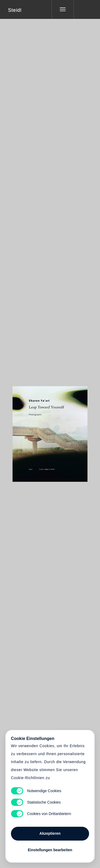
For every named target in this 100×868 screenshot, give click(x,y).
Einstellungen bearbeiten (50, 850)
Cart (50, 431)
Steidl (15, 10)
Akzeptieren (50, 833)
